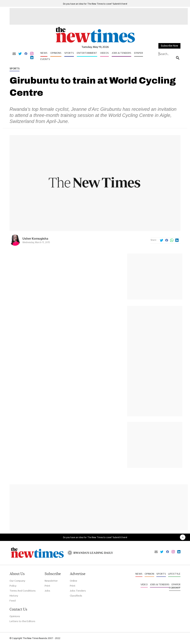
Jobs (47, 591)
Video (144, 584)
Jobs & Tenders (121, 53)
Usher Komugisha (35, 238)
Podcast (175, 588)
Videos (104, 53)
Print (47, 586)
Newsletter (51, 581)
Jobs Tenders (78, 591)
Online (74, 581)
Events (45, 59)
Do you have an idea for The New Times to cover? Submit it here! (95, 4)
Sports (69, 53)
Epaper (139, 53)
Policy (13, 586)
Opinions (56, 53)
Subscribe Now (169, 46)
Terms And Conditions (23, 591)
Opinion (149, 574)
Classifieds (76, 596)
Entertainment (87, 53)
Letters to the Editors (22, 621)
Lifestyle (174, 574)
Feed (13, 601)
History (14, 596)
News (44, 53)
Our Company (17, 581)
